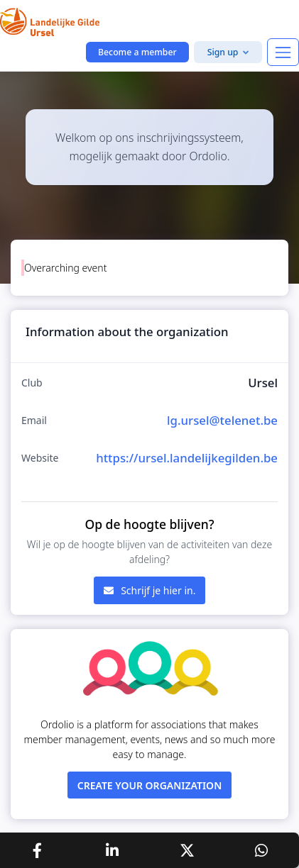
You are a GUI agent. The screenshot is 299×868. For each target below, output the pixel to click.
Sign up (223, 52)
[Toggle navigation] (283, 52)
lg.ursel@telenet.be (222, 420)
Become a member (137, 52)
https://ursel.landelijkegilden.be (187, 458)
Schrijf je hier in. (150, 590)
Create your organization (150, 785)
